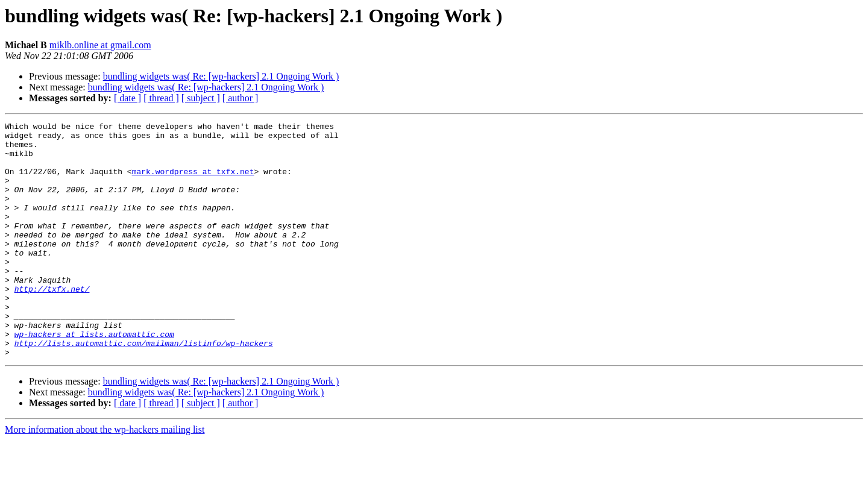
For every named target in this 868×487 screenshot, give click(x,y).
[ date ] (127, 98)
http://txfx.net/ (52, 323)
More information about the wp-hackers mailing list (105, 476)
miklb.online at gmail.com (100, 45)
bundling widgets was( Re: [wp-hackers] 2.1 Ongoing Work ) (221, 76)
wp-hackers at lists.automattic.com (94, 377)
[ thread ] (161, 98)
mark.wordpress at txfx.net (193, 182)
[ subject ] (201, 98)
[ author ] (241, 98)
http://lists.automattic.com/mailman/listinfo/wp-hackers (144, 388)
